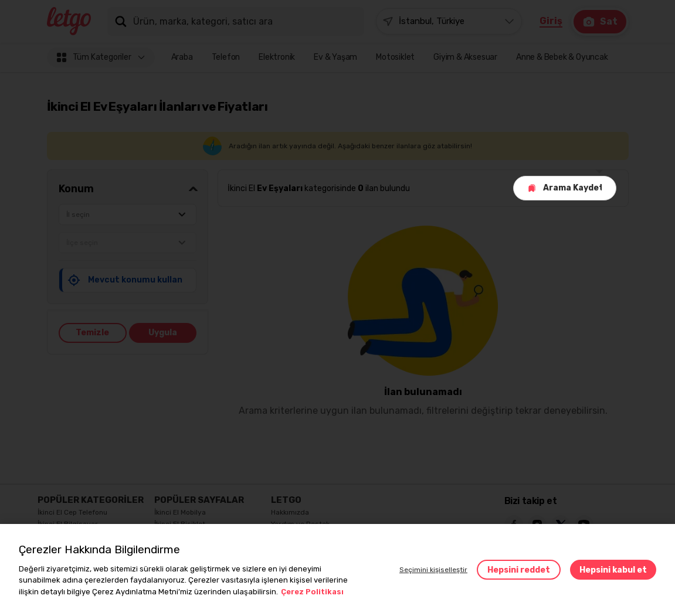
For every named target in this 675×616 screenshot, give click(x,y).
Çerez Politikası (312, 592)
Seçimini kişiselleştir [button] (433, 570)
